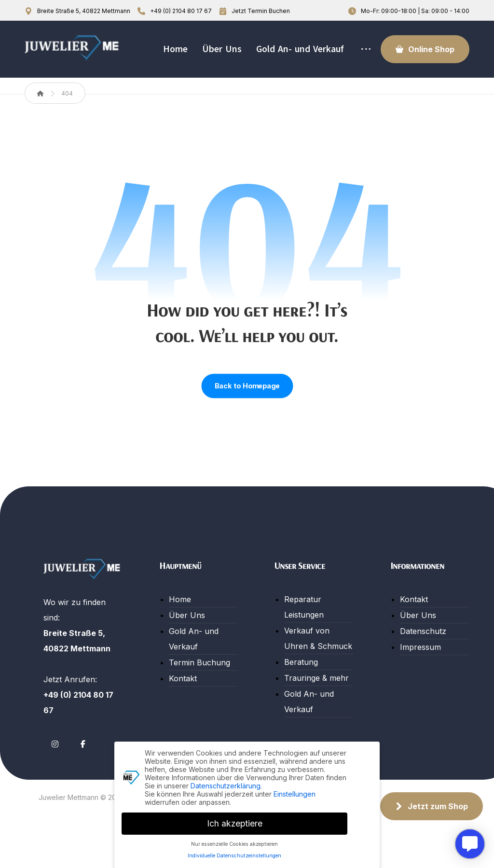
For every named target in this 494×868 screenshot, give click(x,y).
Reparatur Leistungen (304, 637)
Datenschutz (423, 661)
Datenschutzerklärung (226, 783)
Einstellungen (295, 792)
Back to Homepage (247, 416)
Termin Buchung (199, 693)
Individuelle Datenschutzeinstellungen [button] (234, 854)
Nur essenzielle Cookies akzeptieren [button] (234, 842)
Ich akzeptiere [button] (235, 821)
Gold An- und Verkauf (194, 669)
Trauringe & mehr (316, 708)
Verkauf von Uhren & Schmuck (318, 669)
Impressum (420, 677)
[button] (55, 774)
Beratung (301, 692)
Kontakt (183, 709)
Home (180, 630)
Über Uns (187, 646)
